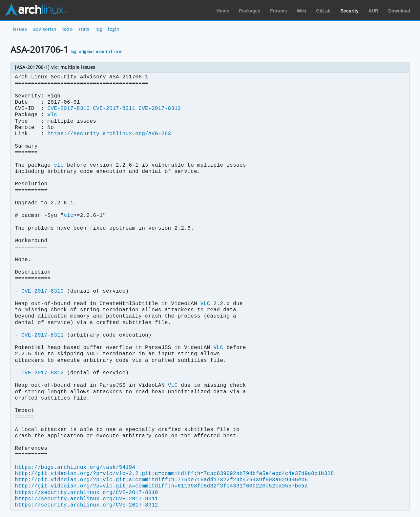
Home (223, 11)
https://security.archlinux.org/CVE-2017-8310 (86, 493)
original (86, 51)
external (104, 51)
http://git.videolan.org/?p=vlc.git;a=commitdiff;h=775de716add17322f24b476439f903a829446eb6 (161, 480)
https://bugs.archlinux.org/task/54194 (75, 467)
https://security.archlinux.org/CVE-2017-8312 (86, 505)
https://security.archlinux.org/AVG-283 (109, 134)
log (99, 29)
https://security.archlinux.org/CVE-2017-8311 (86, 499)
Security (350, 11)
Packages (250, 11)
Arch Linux (36, 10)
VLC (205, 304)
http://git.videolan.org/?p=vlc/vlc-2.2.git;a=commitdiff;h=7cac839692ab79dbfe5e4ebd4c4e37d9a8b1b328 (174, 474)
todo (67, 29)
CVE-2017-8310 (68, 109)
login (114, 29)
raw (118, 51)
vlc (52, 115)
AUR (373, 11)
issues (20, 29)
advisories (45, 29)
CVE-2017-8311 (114, 109)
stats (84, 29)
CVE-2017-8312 (160, 109)
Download (399, 11)
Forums (278, 11)
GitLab (323, 11)
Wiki (302, 11)
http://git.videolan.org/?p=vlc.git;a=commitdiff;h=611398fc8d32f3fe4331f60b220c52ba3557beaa (161, 486)
